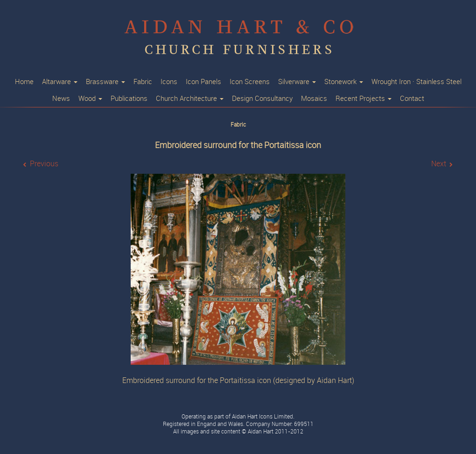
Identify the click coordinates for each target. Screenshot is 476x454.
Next (439, 164)
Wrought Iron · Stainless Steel (416, 82)
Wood (90, 99)
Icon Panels (203, 82)
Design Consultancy (262, 99)
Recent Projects (364, 99)
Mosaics (314, 99)
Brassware (105, 82)
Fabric (143, 82)
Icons (169, 82)
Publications (129, 99)
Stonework (344, 82)
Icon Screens (250, 82)
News (61, 99)
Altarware (60, 82)
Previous (44, 164)
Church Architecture (190, 99)
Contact (412, 99)
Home (24, 82)
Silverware (297, 82)
